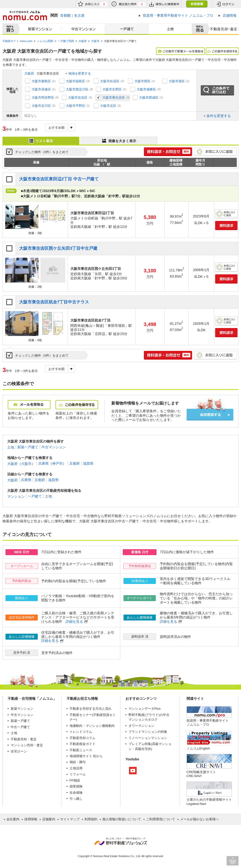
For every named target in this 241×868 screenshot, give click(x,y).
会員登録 (197, 4)
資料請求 (226, 226)
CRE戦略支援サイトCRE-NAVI (201, 774)
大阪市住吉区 (78, 98)
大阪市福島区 (76, 81)
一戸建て (127, 29)
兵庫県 (43, 463)
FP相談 (75, 780)
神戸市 (57, 463)
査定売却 (222, 29)
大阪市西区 (142, 81)
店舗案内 (49, 819)
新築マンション (39, 29)
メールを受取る (29, 405)
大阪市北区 (108, 106)
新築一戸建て (28, 447)
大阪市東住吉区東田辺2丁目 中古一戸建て (59, 179)
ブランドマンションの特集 (148, 732)
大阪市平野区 (76, 106)
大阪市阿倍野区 (43, 98)
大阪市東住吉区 (114, 98)
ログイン (225, 4)
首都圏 (65, 15)
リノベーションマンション (148, 738)
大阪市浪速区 (41, 89)
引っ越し (76, 799)
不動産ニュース (81, 750)
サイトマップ (70, 819)
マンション (16, 496)
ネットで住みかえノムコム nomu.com (25, 16)
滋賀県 (88, 463)
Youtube (133, 771)
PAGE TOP (233, 861)
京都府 (75, 463)
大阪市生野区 (112, 89)
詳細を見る (74, 621)
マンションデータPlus (144, 709)
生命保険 (76, 793)
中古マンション (83, 29)
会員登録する (210, 415)
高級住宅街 (143, 749)
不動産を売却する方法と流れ (91, 709)
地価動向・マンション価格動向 (92, 726)
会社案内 (13, 819)
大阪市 (26, 463)
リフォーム (78, 774)
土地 (170, 29)
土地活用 (76, 768)
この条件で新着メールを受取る (180, 51)
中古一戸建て (20, 727)
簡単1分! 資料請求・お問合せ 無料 (168, 152)
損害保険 (76, 786)
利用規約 (91, 819)
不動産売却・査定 (24, 739)
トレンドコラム (81, 732)
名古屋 (79, 15)
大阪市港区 (177, 81)
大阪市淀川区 (41, 106)
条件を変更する (219, 116)
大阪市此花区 (110, 81)
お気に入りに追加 (215, 152)
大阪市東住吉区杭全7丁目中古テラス (54, 302)
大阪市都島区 (41, 81)
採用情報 (31, 819)
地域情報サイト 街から (86, 756)
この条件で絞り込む (217, 90)
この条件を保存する (222, 51)
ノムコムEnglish (198, 748)
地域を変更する (80, 73)
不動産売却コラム (82, 738)
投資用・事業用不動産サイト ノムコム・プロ (208, 723)
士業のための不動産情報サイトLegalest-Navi (209, 802)
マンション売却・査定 (27, 745)
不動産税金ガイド (82, 744)
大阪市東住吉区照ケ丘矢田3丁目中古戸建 (58, 248)
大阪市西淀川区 (77, 89)
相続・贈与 (78, 762)
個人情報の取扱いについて (122, 819)
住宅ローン (19, 751)
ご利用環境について (161, 819)
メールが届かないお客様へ (200, 819)
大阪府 (29, 73)
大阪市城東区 (146, 89)
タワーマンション (141, 726)
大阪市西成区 (149, 98)
